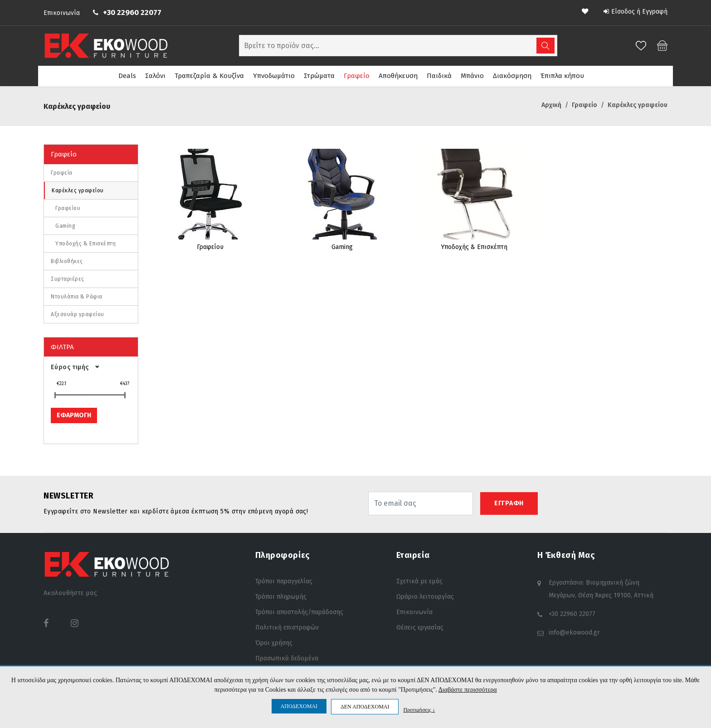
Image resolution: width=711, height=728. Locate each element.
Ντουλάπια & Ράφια (77, 295)
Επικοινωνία (62, 13)
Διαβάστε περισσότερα (468, 690)
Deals (127, 76)
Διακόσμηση (512, 76)
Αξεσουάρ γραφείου (78, 313)
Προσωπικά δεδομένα (287, 657)
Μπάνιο (472, 76)
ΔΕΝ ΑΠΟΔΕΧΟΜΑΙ (365, 707)
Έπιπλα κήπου (562, 76)
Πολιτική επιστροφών (287, 626)
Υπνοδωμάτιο (274, 76)
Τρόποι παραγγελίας (284, 580)
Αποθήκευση (398, 76)
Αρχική (551, 104)
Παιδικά (439, 76)
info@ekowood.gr (574, 631)
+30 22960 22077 (132, 12)
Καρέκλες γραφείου (78, 189)
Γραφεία (62, 171)
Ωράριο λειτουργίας (425, 595)
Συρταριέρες (68, 278)
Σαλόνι (155, 76)
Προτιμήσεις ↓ (419, 710)
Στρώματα (319, 76)
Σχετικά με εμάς (419, 580)
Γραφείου (68, 207)
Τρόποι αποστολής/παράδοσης (299, 611)
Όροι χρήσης (274, 642)
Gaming (65, 225)
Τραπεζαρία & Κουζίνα (209, 76)
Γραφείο (357, 76)
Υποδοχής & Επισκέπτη (85, 242)
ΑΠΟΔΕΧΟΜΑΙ (299, 706)
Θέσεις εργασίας (420, 626)
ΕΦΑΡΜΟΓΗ (74, 414)
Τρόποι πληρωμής (281, 595)
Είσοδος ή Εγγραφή (636, 12)
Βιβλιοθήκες (67, 260)
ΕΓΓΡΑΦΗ (509, 502)
